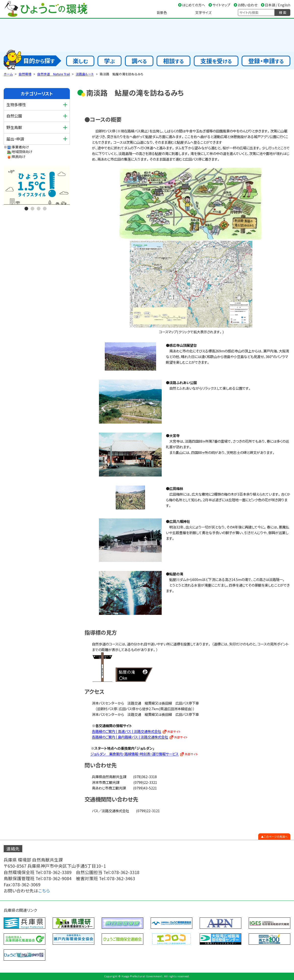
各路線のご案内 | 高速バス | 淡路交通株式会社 (127, 731)
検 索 (283, 13)
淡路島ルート (85, 74)
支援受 (216, 61)
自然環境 (25, 74)
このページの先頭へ (276, 837)
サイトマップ (221, 5)
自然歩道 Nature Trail (54, 74)
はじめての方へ (194, 5)
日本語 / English (278, 5)
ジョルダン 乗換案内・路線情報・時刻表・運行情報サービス (135, 754)
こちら (44, 891)
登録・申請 (266, 61)
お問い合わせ (248, 5)
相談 (173, 61)
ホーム (8, 74)
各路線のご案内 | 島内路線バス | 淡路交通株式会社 (130, 737)
